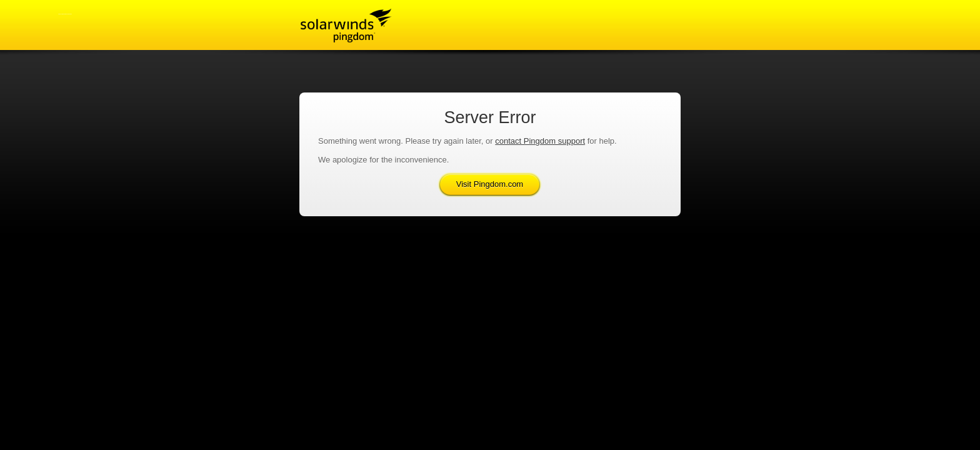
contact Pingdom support (540, 141)
